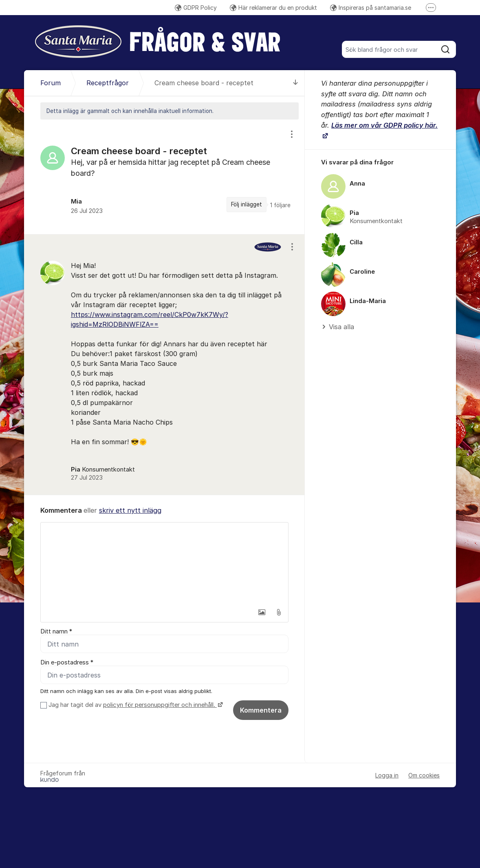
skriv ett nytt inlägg (130, 510)
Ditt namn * (56, 631)
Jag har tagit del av (135, 705)
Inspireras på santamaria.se (371, 8)
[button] (262, 612)
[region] (164, 177)
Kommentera (261, 710)
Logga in (387, 775)
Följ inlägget (247, 204)
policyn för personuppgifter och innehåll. (160, 705)
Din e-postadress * (67, 662)
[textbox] (164, 563)
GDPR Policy (196, 8)
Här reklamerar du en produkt (273, 8)
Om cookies (424, 775)
